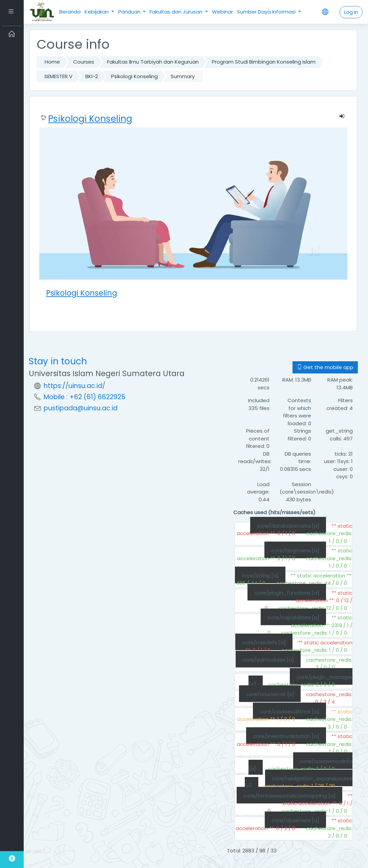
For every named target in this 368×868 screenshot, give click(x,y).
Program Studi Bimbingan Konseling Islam (264, 62)
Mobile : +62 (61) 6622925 (84, 397)
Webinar (222, 12)
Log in (351, 12)
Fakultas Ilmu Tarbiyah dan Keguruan (153, 62)
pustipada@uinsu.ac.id (81, 408)
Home (52, 62)
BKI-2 (92, 76)
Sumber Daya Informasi (267, 12)
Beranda (70, 12)
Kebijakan (97, 12)
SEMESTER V (58, 76)
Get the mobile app (325, 367)
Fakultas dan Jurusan (177, 12)
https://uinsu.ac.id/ (74, 386)
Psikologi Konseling (134, 76)
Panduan (130, 12)
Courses (84, 62)
